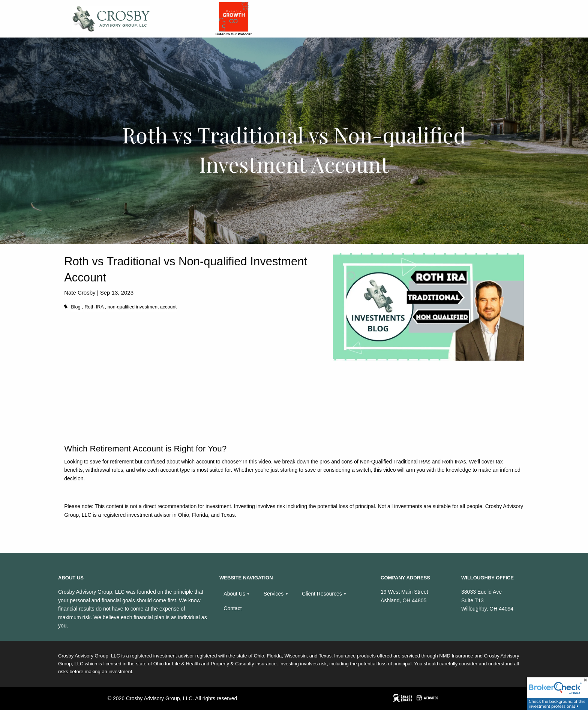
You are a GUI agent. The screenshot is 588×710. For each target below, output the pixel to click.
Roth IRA (94, 307)
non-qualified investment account (142, 307)
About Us (234, 594)
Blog (76, 307)
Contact (232, 608)
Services (274, 594)
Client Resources (322, 594)
